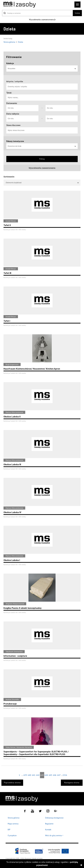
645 (50, 775)
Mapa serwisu (13, 824)
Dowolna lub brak (42, 146)
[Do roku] (62, 108)
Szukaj (77, 13)
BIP (9, 830)
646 (55, 775)
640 (29, 775)
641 (34, 775)
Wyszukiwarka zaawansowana (42, 20)
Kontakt (48, 830)
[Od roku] (22, 108)
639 (25, 775)
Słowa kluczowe (13, 125)
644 (46, 775)
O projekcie (12, 836)
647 (59, 775)
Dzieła (20, 42)
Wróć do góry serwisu (54, 836)
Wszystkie (42, 68)
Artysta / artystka (15, 81)
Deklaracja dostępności (54, 818)
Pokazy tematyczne (15, 141)
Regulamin (49, 824)
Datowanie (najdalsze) (42, 183)
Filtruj (42, 159)
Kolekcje (10, 63)
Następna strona (72, 783)
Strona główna (10, 42)
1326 (65, 775)
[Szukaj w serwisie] (37, 13)
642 (38, 775)
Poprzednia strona (12, 783)
